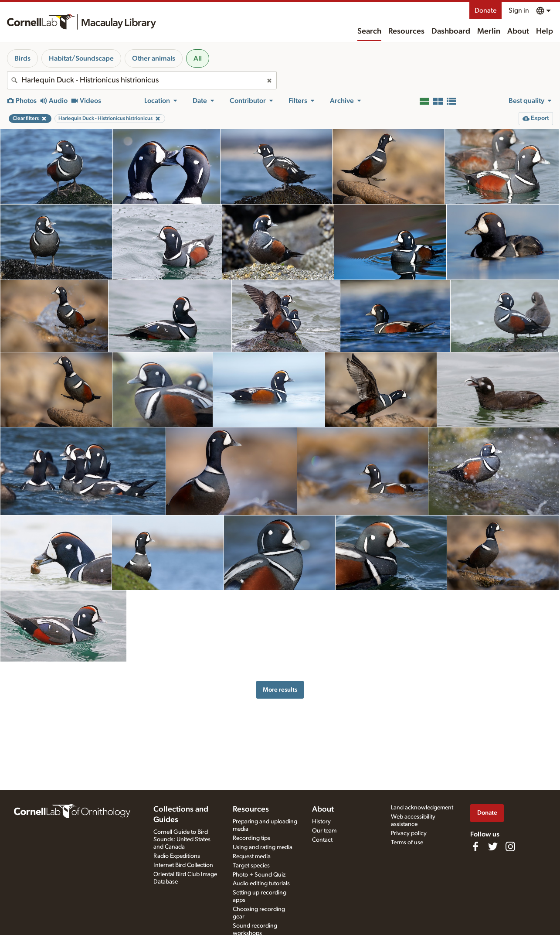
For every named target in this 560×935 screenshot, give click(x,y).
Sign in (519, 10)
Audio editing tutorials (261, 884)
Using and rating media (263, 847)
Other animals (154, 58)
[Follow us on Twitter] (493, 846)
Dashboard (451, 31)
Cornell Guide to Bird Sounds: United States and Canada (182, 839)
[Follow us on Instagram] (510, 846)
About (518, 31)
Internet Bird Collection (183, 865)
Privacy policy (409, 833)
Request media (252, 857)
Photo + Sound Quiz (259, 875)
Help (545, 31)
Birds (22, 58)
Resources (406, 31)
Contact (322, 840)
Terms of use (407, 843)
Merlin (489, 31)
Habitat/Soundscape (81, 58)
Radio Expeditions (177, 856)
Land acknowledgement (422, 808)
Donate (485, 10)
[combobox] (142, 80)
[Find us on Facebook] (475, 846)
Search (369, 31)
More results (280, 690)
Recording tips (251, 838)
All (198, 58)
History (321, 822)
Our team (324, 831)
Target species (251, 866)
